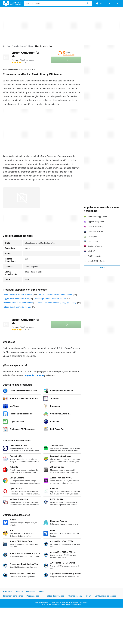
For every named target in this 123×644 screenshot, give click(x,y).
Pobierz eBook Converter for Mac (17, 307)
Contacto (19, 591)
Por (15, 60)
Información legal (75, 596)
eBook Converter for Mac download (18, 295)
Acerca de (7, 591)
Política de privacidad (55, 596)
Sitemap (42, 591)
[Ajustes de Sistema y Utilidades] (22, 46)
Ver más (102, 268)
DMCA (88, 596)
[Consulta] (58, 3)
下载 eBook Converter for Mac (16, 299)
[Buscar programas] (88, 3)
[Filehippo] (12, 3)
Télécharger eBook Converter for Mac (50, 299)
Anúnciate (30, 591)
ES (116, 3)
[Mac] (8, 46)
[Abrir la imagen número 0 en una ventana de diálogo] (22, 198)
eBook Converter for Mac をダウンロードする (57, 303)
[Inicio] (4, 46)
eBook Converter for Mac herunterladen (56, 295)
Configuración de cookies (105, 596)
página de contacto (34, 375)
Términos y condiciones (13, 596)
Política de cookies (34, 596)
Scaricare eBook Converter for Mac (18, 303)
